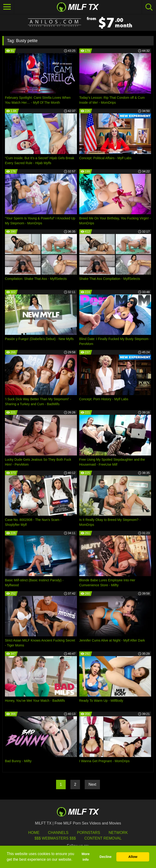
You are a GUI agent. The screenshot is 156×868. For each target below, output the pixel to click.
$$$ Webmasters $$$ (55, 838)
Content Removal (103, 838)
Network (118, 833)
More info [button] (86, 857)
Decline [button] (105, 857)
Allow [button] (133, 857)
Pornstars (88, 833)
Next (92, 784)
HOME (34, 833)
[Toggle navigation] (7, 7)
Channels (58, 833)
